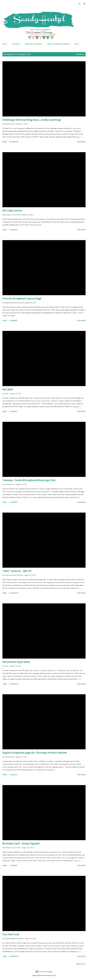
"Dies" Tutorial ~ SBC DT (17, 571)
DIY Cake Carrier (12, 210)
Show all (80, 54)
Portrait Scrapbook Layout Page (22, 298)
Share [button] (5, 142)
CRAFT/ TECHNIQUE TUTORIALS (58, 44)
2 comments (14, 956)
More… (77, 44)
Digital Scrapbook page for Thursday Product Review (35, 753)
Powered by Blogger (44, 972)
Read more (81, 142)
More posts (81, 964)
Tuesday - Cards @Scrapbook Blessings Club (29, 480)
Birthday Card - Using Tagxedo (21, 843)
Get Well (8, 389)
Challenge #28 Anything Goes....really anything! (32, 120)
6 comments (14, 142)
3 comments (14, 684)
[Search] (79, 4)
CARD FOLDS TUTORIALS (33, 44)
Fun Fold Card (11, 934)
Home (5, 44)
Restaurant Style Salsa (16, 662)
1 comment (13, 230)
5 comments (14, 593)
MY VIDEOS (16, 44)
